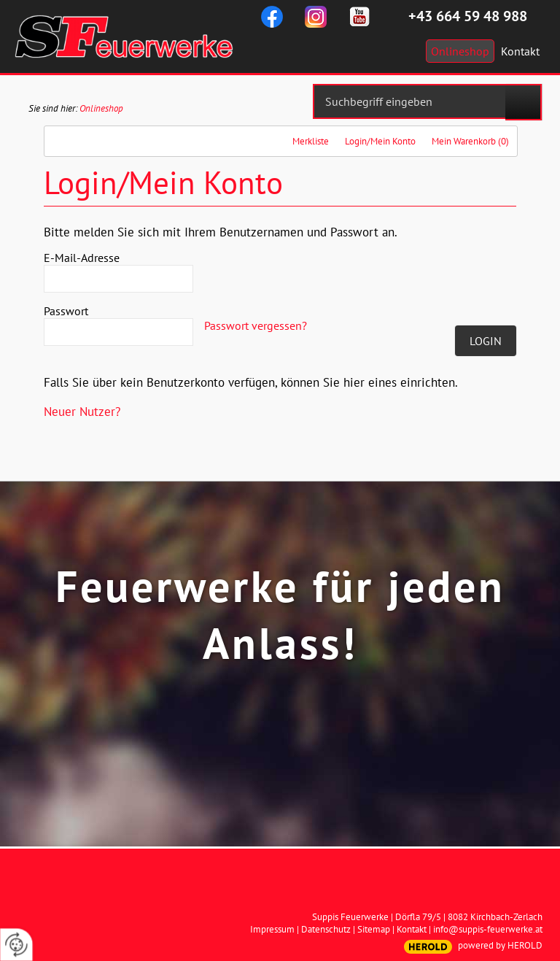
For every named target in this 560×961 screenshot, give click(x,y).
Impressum (272, 929)
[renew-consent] (16, 945)
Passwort (66, 311)
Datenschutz (326, 929)
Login (486, 341)
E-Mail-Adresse (82, 258)
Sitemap (374, 929)
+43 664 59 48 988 (468, 16)
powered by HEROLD (500, 945)
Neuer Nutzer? (82, 412)
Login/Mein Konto (380, 141)
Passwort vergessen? (256, 325)
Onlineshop (101, 108)
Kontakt (412, 929)
